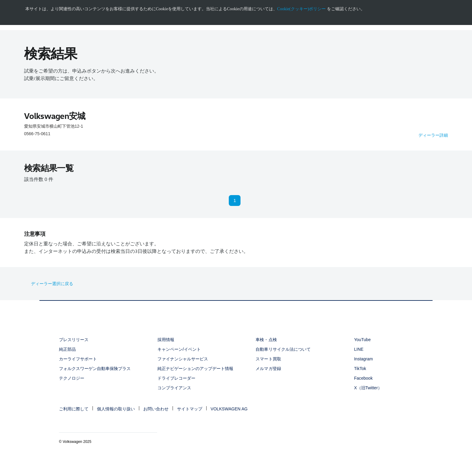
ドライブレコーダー (176, 378)
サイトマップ (190, 409)
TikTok (360, 369)
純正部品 (67, 349)
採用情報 (166, 340)
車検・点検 (266, 340)
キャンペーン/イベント (179, 349)
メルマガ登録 (268, 369)
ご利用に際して (74, 409)
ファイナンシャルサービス (183, 359)
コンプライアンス (174, 388)
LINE (359, 349)
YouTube (362, 340)
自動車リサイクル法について (283, 349)
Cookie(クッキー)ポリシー (302, 9)
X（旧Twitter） (368, 388)
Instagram (363, 359)
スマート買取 (268, 359)
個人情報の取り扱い (116, 409)
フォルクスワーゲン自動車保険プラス (95, 369)
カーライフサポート (78, 359)
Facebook (363, 378)
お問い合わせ (156, 409)
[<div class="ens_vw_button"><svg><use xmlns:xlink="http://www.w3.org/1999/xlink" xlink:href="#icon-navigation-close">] (471, 2)
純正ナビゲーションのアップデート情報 (196, 369)
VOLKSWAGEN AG (229, 409)
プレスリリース (74, 340)
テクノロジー (72, 378)
